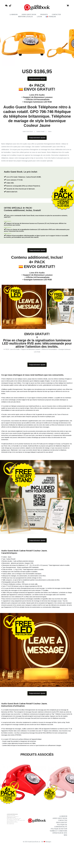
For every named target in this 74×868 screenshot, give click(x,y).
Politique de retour (59, 845)
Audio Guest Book (29, 15)
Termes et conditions (58, 847)
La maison (14, 15)
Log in (39, 17)
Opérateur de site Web (60, 851)
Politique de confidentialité (61, 842)
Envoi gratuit (62, 839)
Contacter (56, 15)
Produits (44, 15)
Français (51, 17)
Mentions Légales (25, 17)
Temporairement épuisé (37, 84)
